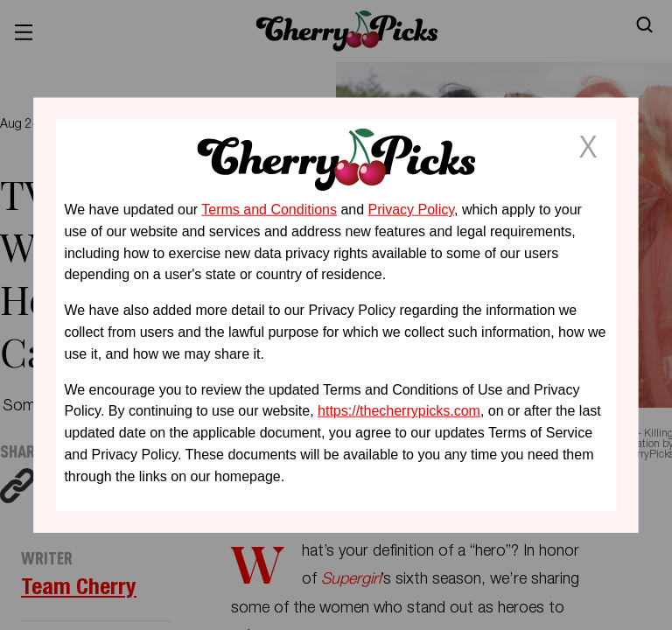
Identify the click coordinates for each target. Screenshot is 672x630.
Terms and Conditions (269, 210)
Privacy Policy (411, 210)
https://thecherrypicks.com (399, 411)
